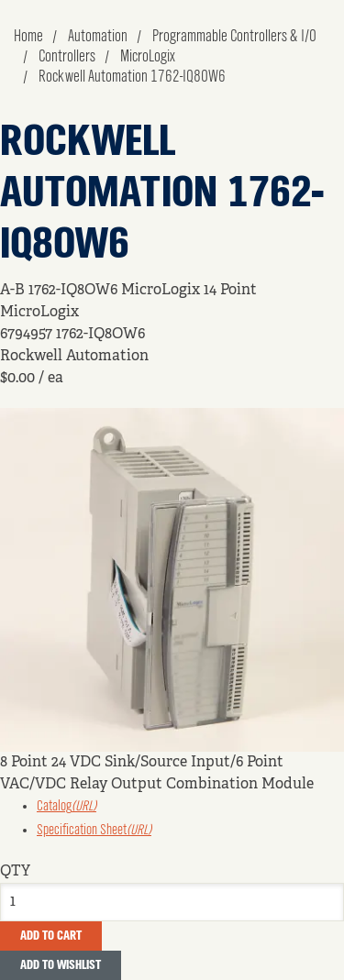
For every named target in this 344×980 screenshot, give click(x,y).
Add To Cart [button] (51, 936)
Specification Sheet (94, 831)
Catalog (67, 807)
